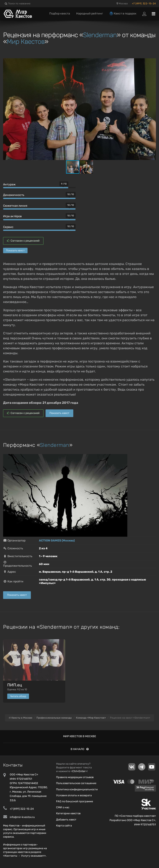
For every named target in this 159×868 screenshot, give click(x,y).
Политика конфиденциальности (77, 789)
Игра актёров (12, 216)
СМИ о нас (63, 807)
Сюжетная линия (15, 206)
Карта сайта (64, 826)
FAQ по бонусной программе (75, 801)
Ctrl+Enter (79, 771)
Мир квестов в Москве (80, 736)
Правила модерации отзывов (75, 777)
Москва (122, 4)
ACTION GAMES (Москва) (57, 541)
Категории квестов (68, 813)
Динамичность (14, 195)
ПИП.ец (15, 685)
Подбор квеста (60, 14)
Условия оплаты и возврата (74, 795)
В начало (80, 749)
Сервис (8, 227)
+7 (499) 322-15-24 (144, 4)
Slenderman (100, 35)
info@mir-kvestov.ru (22, 817)
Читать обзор (18, 696)
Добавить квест (66, 820)
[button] (152, 62)
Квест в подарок (123, 13)
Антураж (9, 184)
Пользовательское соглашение (76, 783)
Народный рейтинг (90, 14)
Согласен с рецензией (23, 241)
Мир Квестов (26, 42)
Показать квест (15, 250)
